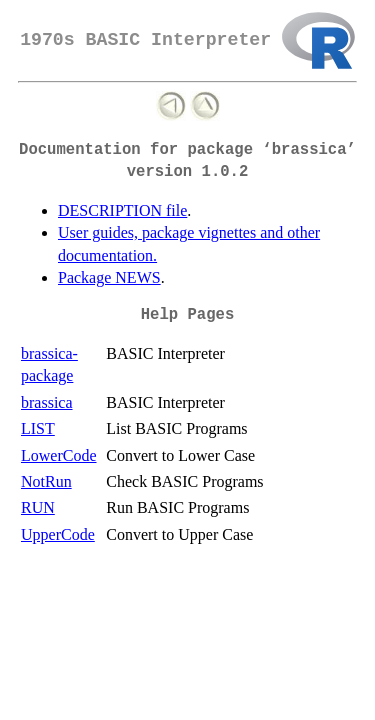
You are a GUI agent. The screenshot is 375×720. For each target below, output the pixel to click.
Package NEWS (109, 277)
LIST (38, 428)
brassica (47, 402)
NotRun (46, 481)
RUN (38, 507)
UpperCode (58, 534)
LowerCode (59, 455)
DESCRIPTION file (122, 210)
